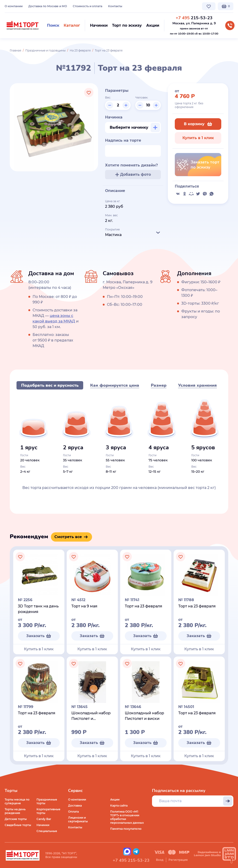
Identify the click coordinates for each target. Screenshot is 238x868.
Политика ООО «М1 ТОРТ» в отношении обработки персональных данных (127, 817)
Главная (15, 50)
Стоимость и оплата (88, 6)
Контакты (115, 6)
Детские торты (16, 819)
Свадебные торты (18, 825)
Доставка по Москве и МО (48, 6)
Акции (115, 799)
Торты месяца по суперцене (17, 801)
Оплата (73, 812)
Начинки (43, 825)
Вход (160, 860)
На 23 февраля (80, 50)
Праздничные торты (47, 801)
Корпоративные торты (48, 811)
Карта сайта (119, 806)
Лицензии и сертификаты (78, 819)
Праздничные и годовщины (45, 50)
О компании (14, 6)
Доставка (75, 806)
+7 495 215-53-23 (131, 860)
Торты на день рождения (15, 811)
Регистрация (178, 860)
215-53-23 (194, 18)
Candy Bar (44, 819)
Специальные (47, 831)
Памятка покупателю (126, 829)
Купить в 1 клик (198, 138)
